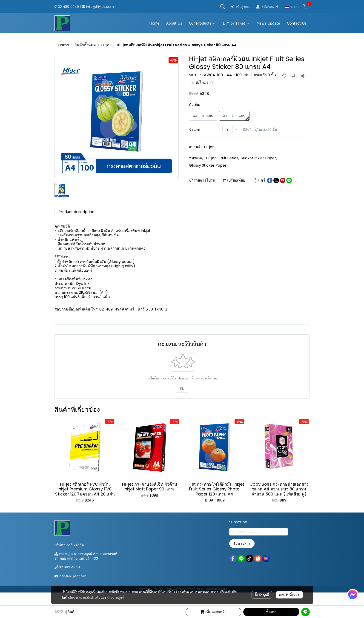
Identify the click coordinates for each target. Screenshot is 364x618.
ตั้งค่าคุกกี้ (262, 595)
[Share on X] (276, 180)
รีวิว (182, 388)
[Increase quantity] (236, 130)
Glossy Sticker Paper (208, 165)
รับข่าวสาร (242, 543)
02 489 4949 (68, 7)
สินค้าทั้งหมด (85, 45)
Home (64, 45)
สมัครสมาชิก (268, 7)
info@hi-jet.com (100, 7)
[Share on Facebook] (270, 180)
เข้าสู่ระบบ (241, 7)
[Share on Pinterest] (283, 180)
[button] (223, 7)
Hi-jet (106, 45)
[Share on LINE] (289, 180)
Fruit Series (229, 158)
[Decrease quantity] (219, 130)
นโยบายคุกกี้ (115, 597)
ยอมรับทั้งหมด (289, 595)
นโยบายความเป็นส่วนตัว (84, 597)
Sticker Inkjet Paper (259, 158)
